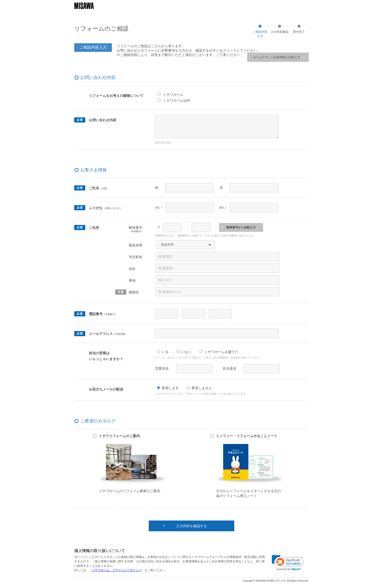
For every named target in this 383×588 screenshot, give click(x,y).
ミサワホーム (173, 95)
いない (186, 352)
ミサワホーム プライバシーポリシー (117, 570)
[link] (288, 563)
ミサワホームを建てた (221, 352)
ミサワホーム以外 (177, 100)
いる (165, 352)
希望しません (202, 388)
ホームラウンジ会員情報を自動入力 (279, 57)
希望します (170, 388)
